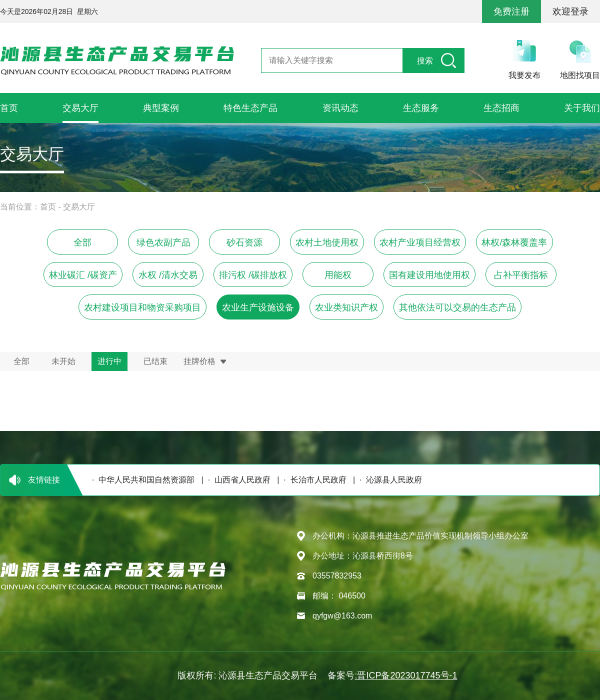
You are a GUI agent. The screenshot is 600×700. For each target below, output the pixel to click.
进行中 (109, 361)
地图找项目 (580, 75)
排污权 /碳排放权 (253, 275)
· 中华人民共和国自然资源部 (141, 480)
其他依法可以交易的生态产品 (457, 307)
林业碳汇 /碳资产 (83, 275)
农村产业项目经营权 (420, 242)
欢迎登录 (570, 11)
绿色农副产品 (163, 242)
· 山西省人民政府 (237, 480)
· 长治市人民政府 (312, 480)
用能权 (338, 275)
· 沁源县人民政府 (388, 480)
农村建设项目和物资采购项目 (142, 307)
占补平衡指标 (521, 275)
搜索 (425, 61)
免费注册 (511, 11)
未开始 (63, 361)
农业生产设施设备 (258, 307)
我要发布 (524, 75)
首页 (48, 207)
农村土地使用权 (327, 242)
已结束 (155, 361)
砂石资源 (244, 242)
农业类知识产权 (346, 307)
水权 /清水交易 (168, 275)
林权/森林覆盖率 (514, 242)
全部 (82, 242)
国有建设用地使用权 (429, 275)
